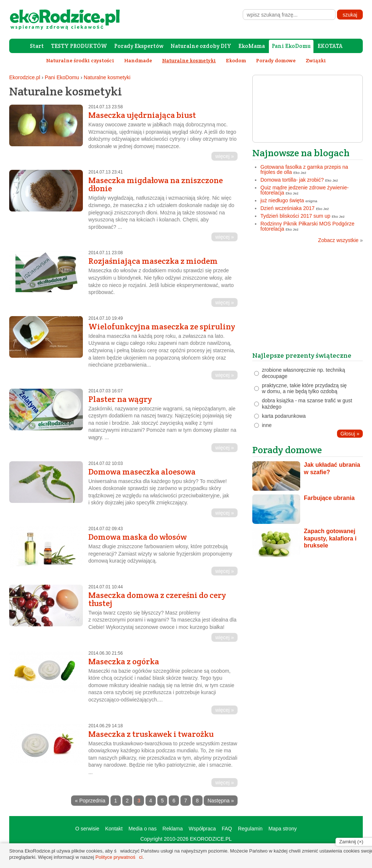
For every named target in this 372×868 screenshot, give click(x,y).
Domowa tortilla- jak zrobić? (292, 180)
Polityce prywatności (119, 857)
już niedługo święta (282, 200)
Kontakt (114, 829)
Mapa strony (283, 829)
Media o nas (143, 829)
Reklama (173, 829)
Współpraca (202, 829)
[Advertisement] (308, 300)
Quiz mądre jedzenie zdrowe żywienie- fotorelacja (305, 190)
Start (37, 46)
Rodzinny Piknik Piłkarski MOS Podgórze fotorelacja (307, 226)
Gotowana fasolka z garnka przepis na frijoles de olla (304, 169)
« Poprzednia (90, 801)
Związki (316, 60)
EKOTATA (330, 46)
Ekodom (236, 60)
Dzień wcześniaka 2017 (287, 208)
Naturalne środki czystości (80, 60)
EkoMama (252, 46)
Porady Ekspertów (139, 46)
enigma (311, 201)
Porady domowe (276, 60)
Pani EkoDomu (291, 46)
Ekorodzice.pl (25, 77)
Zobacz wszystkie (341, 240)
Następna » (221, 801)
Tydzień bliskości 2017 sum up (295, 216)
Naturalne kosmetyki (107, 77)
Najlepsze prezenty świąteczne (302, 355)
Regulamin (250, 829)
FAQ (227, 829)
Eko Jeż (300, 173)
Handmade (138, 60)
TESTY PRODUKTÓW (79, 46)
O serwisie (87, 829)
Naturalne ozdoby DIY (201, 46)
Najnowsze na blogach (301, 153)
